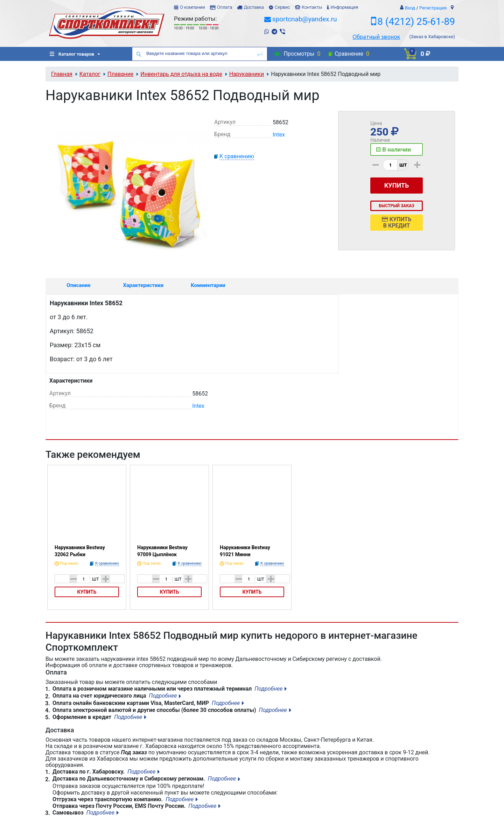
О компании (192, 7)
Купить (87, 592)
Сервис (282, 7)
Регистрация (433, 8)
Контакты (312, 7)
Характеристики (143, 285)
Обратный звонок (376, 37)
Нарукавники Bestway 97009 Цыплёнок (162, 551)
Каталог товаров (72, 54)
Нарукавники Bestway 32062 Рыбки (80, 551)
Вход (410, 8)
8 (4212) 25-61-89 (416, 22)
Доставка (254, 7)
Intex (279, 135)
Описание (78, 285)
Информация (344, 7)
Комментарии (208, 285)
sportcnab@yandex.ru (305, 19)
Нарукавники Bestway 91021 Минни (245, 551)
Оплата (225, 7)
